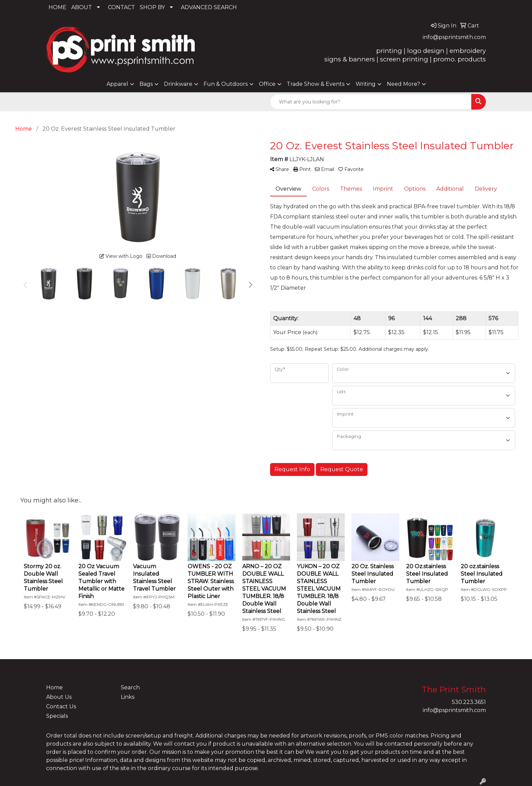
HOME (58, 7)
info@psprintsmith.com (454, 37)
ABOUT (82, 7)
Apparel (117, 84)
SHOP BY (152, 7)
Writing (366, 84)
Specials (57, 716)
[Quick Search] (371, 102)
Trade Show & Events (316, 84)
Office (267, 84)
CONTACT (121, 7)
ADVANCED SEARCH (209, 7)
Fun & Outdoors (226, 84)
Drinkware (178, 84)
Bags (146, 84)
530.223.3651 (469, 702)
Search (130, 687)
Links (128, 697)
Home (54, 687)
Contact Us (61, 706)
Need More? (403, 84)
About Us (59, 697)
